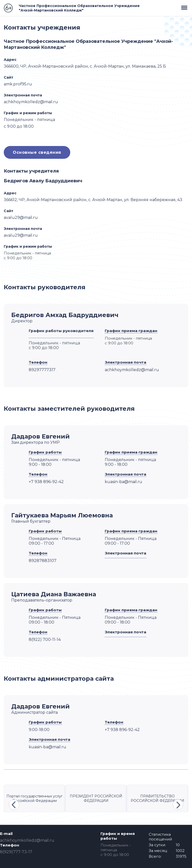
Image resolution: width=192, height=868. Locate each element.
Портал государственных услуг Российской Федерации (34, 798)
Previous (14, 805)
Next (178, 805)
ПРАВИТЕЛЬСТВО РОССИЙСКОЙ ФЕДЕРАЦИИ (157, 798)
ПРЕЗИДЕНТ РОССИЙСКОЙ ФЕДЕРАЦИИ (96, 798)
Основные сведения (37, 152)
